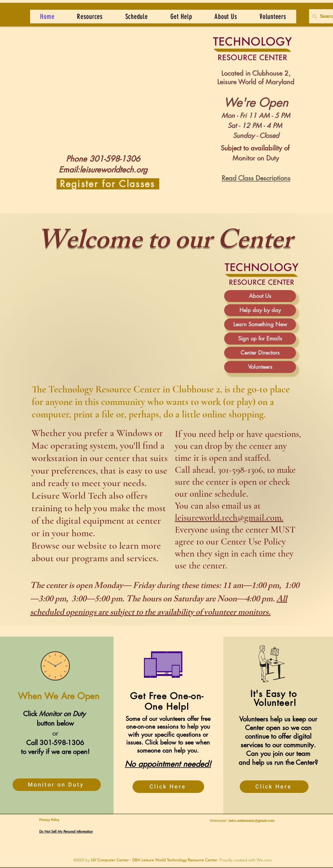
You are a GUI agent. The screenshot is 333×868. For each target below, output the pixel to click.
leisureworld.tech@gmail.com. (229, 518)
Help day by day (260, 310)
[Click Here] (168, 787)
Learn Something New (260, 324)
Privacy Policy (49, 820)
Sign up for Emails (260, 338)
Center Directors (260, 353)
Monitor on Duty (256, 158)
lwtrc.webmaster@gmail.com (252, 821)
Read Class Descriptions (256, 178)
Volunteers (260, 367)
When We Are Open (57, 696)
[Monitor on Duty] (57, 785)
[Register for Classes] (108, 184)
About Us (260, 296)
